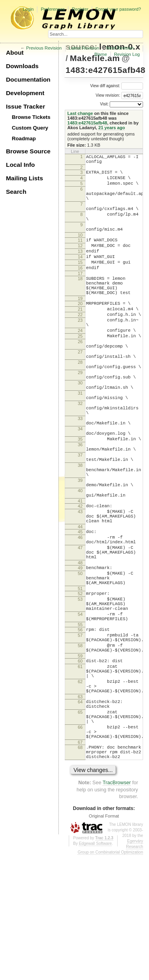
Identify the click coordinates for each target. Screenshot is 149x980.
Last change (80, 113)
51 (80, 679)
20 (80, 332)
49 (80, 653)
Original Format (104, 941)
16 (80, 290)
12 (80, 264)
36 (80, 505)
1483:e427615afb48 (105, 70)
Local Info (20, 165)
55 (80, 722)
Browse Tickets (31, 117)
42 (80, 580)
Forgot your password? (118, 9)
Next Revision (120, 48)
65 (80, 826)
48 (80, 648)
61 (80, 771)
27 (80, 391)
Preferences (53, 9)
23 (80, 352)
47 (80, 630)
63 (80, 808)
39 (80, 549)
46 (80, 617)
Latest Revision (84, 48)
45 (80, 610)
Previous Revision (44, 48)
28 (80, 404)
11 (80, 257)
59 (80, 759)
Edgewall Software (95, 968)
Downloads (22, 66)
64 (80, 814)
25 (80, 372)
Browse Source (28, 151)
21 (80, 339)
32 (80, 455)
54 (80, 709)
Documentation (28, 79)
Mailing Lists (24, 178)
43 (80, 586)
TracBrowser (117, 907)
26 (80, 378)
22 (80, 346)
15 (80, 284)
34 (80, 486)
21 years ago (111, 128)
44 (80, 605)
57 (80, 734)
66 (80, 845)
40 (80, 562)
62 (80, 790)
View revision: (108, 95)
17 (80, 297)
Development (25, 93)
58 (80, 747)
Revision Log (127, 54)
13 (80, 270)
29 (80, 416)
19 (80, 327)
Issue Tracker (25, 106)
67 (80, 863)
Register (80, 9)
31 (80, 442)
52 (80, 684)
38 (80, 531)
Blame (101, 54)
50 (80, 660)
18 (80, 302)
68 (80, 869)
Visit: (104, 104)
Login (28, 9)
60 (80, 764)
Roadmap (24, 138)
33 (80, 473)
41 (80, 575)
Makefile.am (95, 58)
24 (80, 365)
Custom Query (30, 128)
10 (80, 252)
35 (80, 499)
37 (80, 518)
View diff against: (117, 86)
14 (80, 277)
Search (16, 192)
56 (80, 727)
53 (80, 691)
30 (80, 429)
